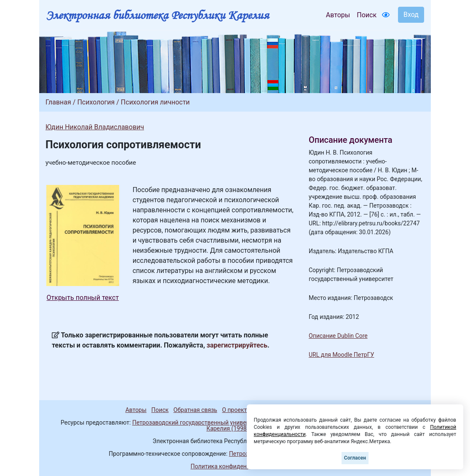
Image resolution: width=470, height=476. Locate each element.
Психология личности (155, 102)
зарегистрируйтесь (237, 345)
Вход (411, 15)
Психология (96, 102)
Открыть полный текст (83, 298)
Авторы (338, 15)
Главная (58, 102)
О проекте (236, 410)
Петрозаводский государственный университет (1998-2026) (215, 423)
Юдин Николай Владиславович (95, 127)
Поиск (367, 15)
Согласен (355, 458)
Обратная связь (195, 410)
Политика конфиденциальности (235, 466)
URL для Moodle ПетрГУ (341, 355)
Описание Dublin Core (338, 336)
